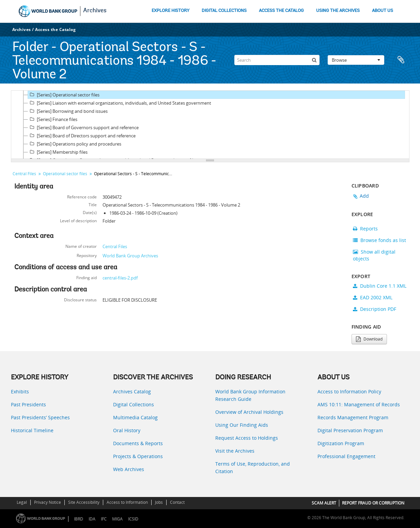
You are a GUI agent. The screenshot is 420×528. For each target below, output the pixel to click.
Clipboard (401, 60)
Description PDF (375, 309)
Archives (95, 11)
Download (369, 339)
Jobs (159, 502)
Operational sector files (65, 174)
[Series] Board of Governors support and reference (83, 127)
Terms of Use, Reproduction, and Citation (253, 467)
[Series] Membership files (58, 152)
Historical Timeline (32, 430)
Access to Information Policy (349, 391)
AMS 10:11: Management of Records (359, 404)
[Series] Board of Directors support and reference (82, 136)
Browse (356, 60)
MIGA (117, 519)
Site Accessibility (84, 502)
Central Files (24, 174)
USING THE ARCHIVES (338, 11)
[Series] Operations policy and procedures (75, 144)
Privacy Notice (48, 502)
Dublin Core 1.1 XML (380, 286)
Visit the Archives (235, 451)
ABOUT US (383, 11)
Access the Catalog (55, 29)
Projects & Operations (138, 456)
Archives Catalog (132, 391)
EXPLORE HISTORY (170, 11)
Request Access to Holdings (247, 438)
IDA (92, 519)
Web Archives (129, 469)
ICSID (133, 519)
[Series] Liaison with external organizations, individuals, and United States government (120, 103)
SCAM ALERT (324, 503)
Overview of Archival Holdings (249, 412)
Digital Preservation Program (350, 430)
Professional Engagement (346, 456)
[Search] (277, 60)
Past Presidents (28, 404)
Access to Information (127, 502)
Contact (177, 502)
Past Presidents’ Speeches (40, 417)
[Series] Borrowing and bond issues (68, 111)
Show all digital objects (374, 255)
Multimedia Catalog (135, 417)
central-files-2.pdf (120, 278)
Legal (22, 502)
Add (364, 196)
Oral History (127, 430)
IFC (104, 519)
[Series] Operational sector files (64, 95)
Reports (365, 229)
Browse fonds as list (379, 240)
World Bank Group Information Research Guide (250, 395)
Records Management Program (353, 417)
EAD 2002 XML (373, 297)
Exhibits (20, 391)
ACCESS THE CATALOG (281, 11)
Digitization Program (341, 443)
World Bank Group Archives (130, 256)
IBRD (79, 519)
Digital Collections (134, 404)
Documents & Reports (138, 443)
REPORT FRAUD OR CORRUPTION (373, 503)
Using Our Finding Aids (242, 425)
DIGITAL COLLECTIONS (224, 11)
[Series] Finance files (53, 119)
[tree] (210, 125)
